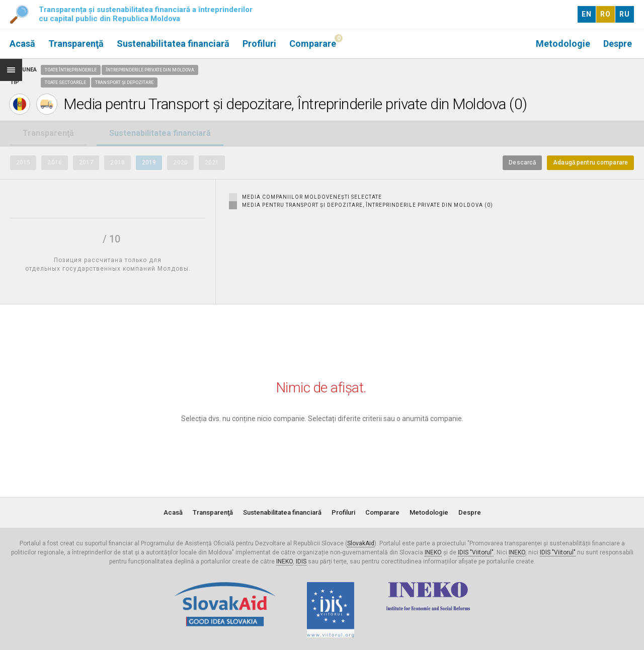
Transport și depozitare (124, 83)
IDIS (301, 561)
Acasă (22, 44)
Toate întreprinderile (71, 70)
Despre (618, 44)
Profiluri (259, 44)
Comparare (313, 44)
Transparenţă (76, 44)
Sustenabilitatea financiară (173, 44)
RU (625, 14)
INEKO (433, 552)
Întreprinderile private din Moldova (150, 70)
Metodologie (563, 44)
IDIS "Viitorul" (476, 552)
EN (587, 14)
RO (606, 14)
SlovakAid (361, 543)
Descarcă (522, 162)
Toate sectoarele (65, 83)
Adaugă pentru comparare (590, 162)
